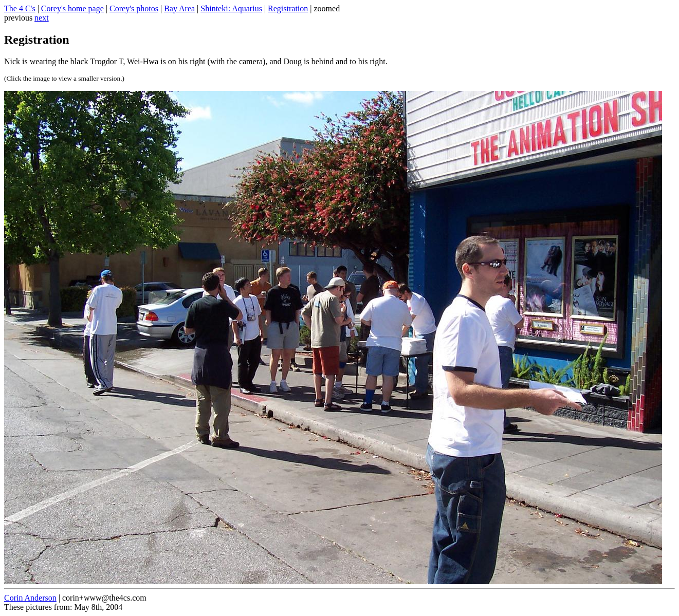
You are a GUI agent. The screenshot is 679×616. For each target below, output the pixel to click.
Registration (288, 8)
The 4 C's (20, 8)
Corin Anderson (30, 598)
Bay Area (179, 8)
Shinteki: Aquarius (231, 8)
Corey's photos (134, 8)
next (42, 18)
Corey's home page (72, 8)
